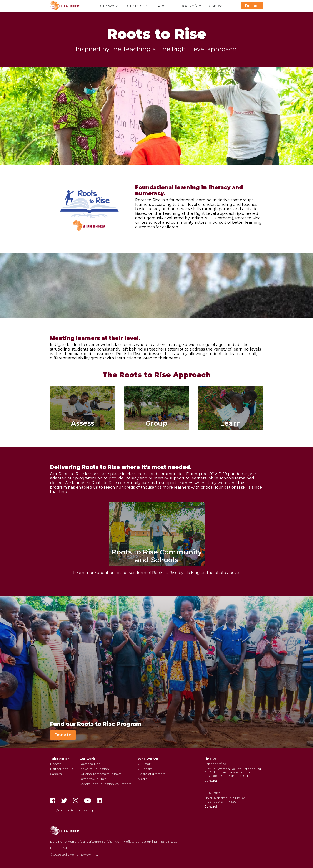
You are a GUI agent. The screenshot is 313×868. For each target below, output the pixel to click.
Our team (145, 769)
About (164, 6)
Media (142, 779)
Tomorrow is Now (93, 779)
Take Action (191, 6)
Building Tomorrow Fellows (100, 774)
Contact (216, 6)
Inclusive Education (94, 769)
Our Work (109, 6)
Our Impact (138, 6)
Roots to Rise (90, 764)
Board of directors (152, 774)
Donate (252, 6)
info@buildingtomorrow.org (71, 810)
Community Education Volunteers (105, 784)
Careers (56, 774)
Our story (145, 764)
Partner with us (61, 769)
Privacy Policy (60, 848)
